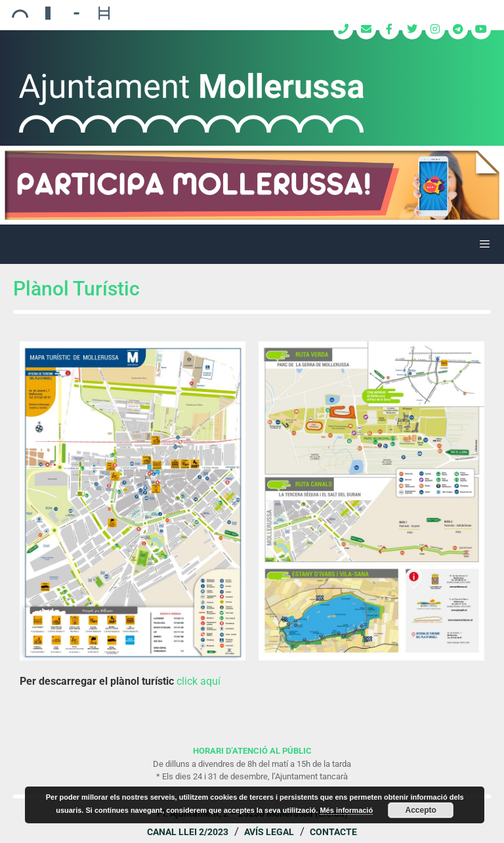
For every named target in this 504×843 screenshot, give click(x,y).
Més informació (346, 810)
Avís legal (269, 832)
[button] (252, 185)
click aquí (199, 681)
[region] (252, 185)
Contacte (333, 832)
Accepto (421, 810)
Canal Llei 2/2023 (188, 832)
